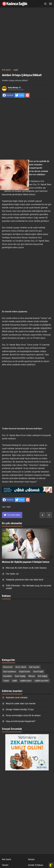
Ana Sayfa (6, 859)
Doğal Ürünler (25, 672)
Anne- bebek (21, 667)
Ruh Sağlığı (43, 676)
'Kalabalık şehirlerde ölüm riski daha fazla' (25, 580)
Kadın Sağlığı (20, 676)
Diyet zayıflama (10, 672)
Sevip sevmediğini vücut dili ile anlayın (23, 715)
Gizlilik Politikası (36, 865)
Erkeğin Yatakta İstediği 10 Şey (20, 709)
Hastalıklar (7, 676)
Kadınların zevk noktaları (17, 698)
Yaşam (6, 681)
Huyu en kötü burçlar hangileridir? (21, 721)
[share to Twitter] (20, 95)
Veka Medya (14, 88)
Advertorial (8, 667)
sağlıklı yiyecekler (42, 681)
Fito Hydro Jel (12, 574)
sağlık (9, 507)
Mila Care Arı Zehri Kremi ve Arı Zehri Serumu (26, 568)
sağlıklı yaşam (26, 681)
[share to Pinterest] (27, 95)
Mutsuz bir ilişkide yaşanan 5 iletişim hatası (26, 562)
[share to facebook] (8, 95)
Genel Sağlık (38, 672)
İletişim (31, 859)
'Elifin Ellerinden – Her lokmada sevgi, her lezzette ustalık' (28, 587)
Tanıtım (5, 865)
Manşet (32, 676)
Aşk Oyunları (34, 667)
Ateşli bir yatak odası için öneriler (21, 704)
